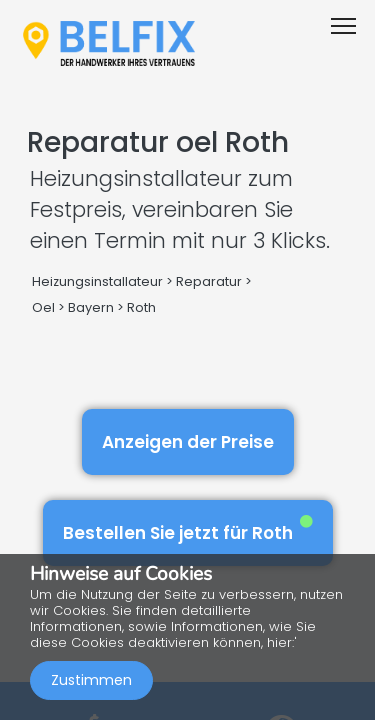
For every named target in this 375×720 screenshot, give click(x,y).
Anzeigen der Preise (188, 442)
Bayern (91, 307)
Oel (43, 307)
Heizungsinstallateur (97, 281)
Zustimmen (91, 680)
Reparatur (209, 281)
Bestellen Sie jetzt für (188, 529)
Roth (141, 307)
